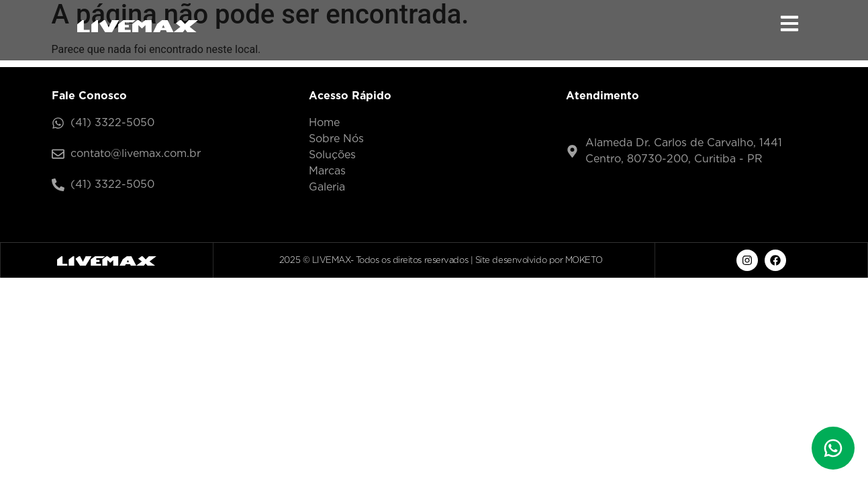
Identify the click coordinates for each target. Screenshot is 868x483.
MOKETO (584, 260)
